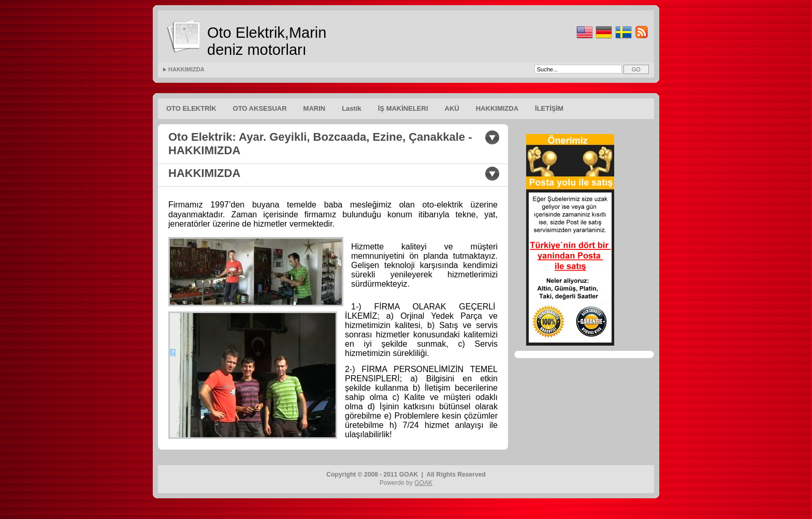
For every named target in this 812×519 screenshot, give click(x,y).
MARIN (315, 108)
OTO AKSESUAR (260, 108)
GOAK (423, 483)
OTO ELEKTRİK (191, 108)
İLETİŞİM (549, 108)
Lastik (352, 108)
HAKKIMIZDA (186, 69)
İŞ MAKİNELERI (403, 108)
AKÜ (452, 108)
